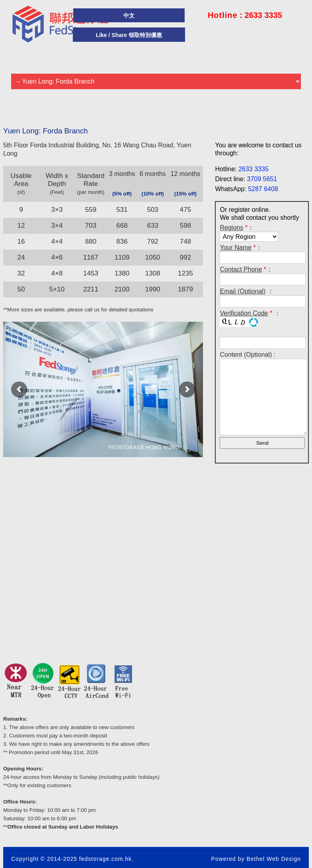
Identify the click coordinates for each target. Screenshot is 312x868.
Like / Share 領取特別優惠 (129, 35)
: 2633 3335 (245, 15)
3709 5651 (262, 179)
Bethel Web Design (274, 859)
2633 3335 (253, 169)
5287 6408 (263, 189)
